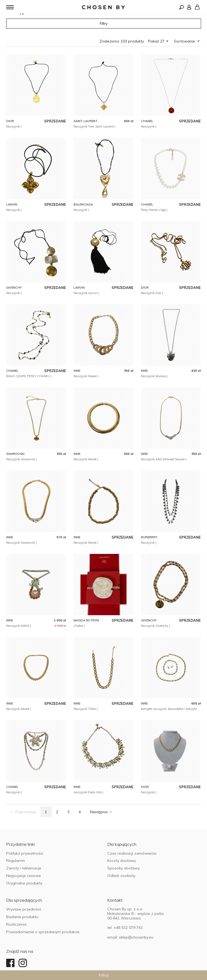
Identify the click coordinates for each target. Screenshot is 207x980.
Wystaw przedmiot (24, 909)
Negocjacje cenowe (24, 876)
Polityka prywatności (25, 853)
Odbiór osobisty (121, 876)
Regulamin (16, 861)
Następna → (101, 812)
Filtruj (104, 975)
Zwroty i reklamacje (24, 868)
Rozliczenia (16, 924)
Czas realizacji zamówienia (132, 853)
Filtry (104, 23)
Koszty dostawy (122, 861)
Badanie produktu (22, 917)
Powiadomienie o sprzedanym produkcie (43, 932)
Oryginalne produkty (24, 883)
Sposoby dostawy (123, 868)
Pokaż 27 (158, 41)
